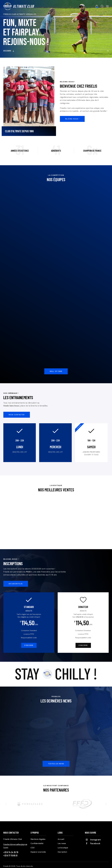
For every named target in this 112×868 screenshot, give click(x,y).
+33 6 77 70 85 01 (10, 855)
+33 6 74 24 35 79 (11, 852)
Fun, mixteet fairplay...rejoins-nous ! (26, 33)
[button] (6, 804)
